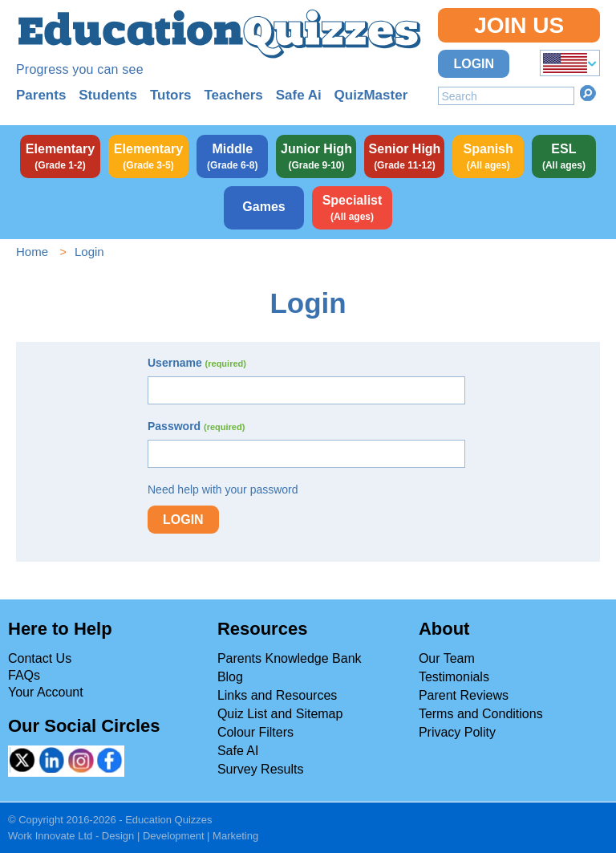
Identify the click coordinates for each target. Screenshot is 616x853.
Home (32, 252)
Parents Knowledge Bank (290, 658)
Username (197, 363)
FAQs (24, 675)
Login (474, 64)
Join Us (519, 25)
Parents (41, 95)
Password (196, 426)
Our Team (447, 658)
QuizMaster (371, 95)
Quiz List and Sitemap (280, 714)
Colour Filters (255, 732)
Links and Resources (277, 695)
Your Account (46, 692)
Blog (230, 677)
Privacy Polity (457, 732)
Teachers (233, 95)
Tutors (171, 95)
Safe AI (238, 751)
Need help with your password (223, 489)
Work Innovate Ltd (50, 836)
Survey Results (261, 769)
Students (108, 95)
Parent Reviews (464, 695)
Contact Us (40, 658)
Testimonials (454, 677)
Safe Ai (299, 95)
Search (588, 93)
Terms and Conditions (481, 714)
